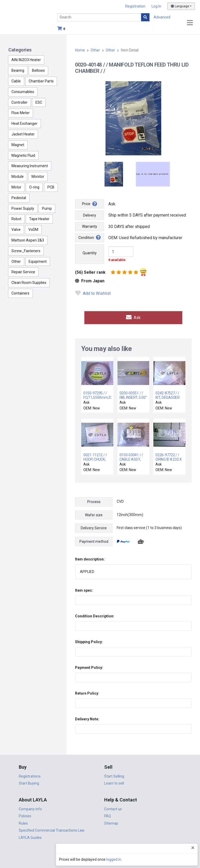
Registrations (30, 775)
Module (18, 177)
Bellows (38, 70)
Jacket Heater (23, 134)
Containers (20, 293)
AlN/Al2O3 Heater (26, 60)
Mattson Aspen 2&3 (28, 240)
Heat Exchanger (24, 123)
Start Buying (29, 782)
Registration (135, 6)
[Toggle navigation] (190, 23)
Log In (156, 6)
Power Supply (23, 208)
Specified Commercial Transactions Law (52, 829)
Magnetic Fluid (23, 155)
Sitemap (111, 822)
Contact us (113, 808)
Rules (23, 822)
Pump (47, 208)
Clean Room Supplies (29, 283)
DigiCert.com (100, 851)
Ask (133, 317)
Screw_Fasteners (26, 251)
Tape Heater (39, 219)
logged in (165, 859)
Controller (20, 102)
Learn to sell (114, 782)
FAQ (108, 815)
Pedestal (19, 198)
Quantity (90, 253)
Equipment (38, 262)
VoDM (33, 230)
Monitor (38, 177)
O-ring (34, 187)
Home (80, 50)
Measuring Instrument (30, 166)
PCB (51, 187)
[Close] (193, 848)
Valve (16, 230)
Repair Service (23, 272)
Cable (16, 81)
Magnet (18, 145)
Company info (30, 808)
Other (16, 262)
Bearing (18, 70)
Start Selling (114, 775)
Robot (16, 219)
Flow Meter (21, 113)
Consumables (23, 92)
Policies (25, 815)
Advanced (162, 17)
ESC (39, 102)
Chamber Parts (41, 81)
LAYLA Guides (30, 836)
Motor (16, 187)
